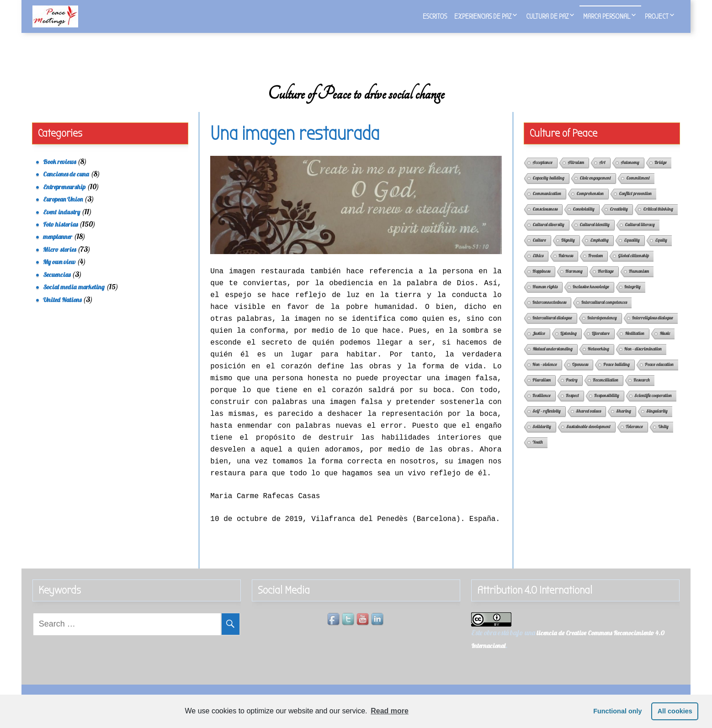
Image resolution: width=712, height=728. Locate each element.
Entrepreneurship (64, 197)
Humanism (639, 282)
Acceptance (542, 173)
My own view (59, 272)
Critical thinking (658, 220)
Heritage (606, 282)
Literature (601, 344)
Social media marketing (74, 298)
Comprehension (590, 204)
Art (602, 173)
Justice (539, 344)
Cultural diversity (548, 235)
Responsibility (607, 406)
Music (665, 344)
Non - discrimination (643, 359)
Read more (390, 711)
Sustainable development (588, 437)
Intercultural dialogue (552, 328)
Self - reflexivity (547, 422)
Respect (572, 406)
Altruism (576, 173)
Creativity (619, 220)
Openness (580, 375)
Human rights (545, 297)
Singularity (657, 422)
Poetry (572, 391)
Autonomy (630, 173)
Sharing (624, 422)
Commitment (638, 189)
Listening (569, 344)
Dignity (568, 251)
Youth (538, 453)
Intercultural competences (604, 313)
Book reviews (59, 172)
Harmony (574, 282)
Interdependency (602, 328)
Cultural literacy (640, 235)
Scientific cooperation (653, 406)
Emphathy (599, 251)
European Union (63, 210)
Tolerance (634, 437)
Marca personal (607, 16)
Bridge (661, 173)
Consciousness (545, 220)
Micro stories (59, 260)
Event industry (61, 223)
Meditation (635, 344)
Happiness (541, 282)
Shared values (588, 422)
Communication (547, 204)
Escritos (435, 16)
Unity (663, 437)
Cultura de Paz (547, 16)
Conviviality (584, 220)
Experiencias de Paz (483, 16)
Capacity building (548, 189)
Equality (632, 251)
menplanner (58, 248)
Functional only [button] (617, 711)
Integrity (632, 297)
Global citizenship (633, 266)
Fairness (566, 266)
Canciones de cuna (66, 185)
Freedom (595, 266)
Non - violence (545, 375)
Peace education (659, 375)
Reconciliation (606, 391)
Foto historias (60, 235)
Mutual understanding (553, 359)
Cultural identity (595, 235)
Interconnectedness (549, 313)
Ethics (538, 266)
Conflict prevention (635, 204)
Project (657, 16)
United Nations (62, 310)
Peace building (616, 375)
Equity (661, 251)
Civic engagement (595, 189)
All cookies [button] (675, 711)
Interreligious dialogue (653, 328)
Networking (598, 359)
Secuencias (57, 285)
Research (642, 391)
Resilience (542, 406)
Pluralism (542, 391)
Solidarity (542, 437)
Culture (539, 251)
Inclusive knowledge (591, 297)
